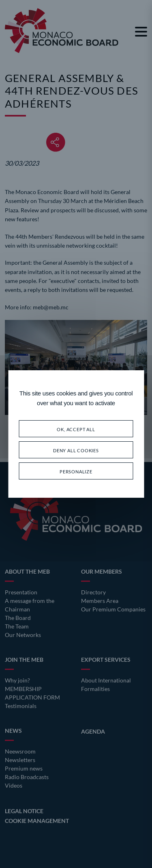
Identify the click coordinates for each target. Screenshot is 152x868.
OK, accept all (76, 429)
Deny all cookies (76, 450)
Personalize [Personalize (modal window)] (76, 471)
